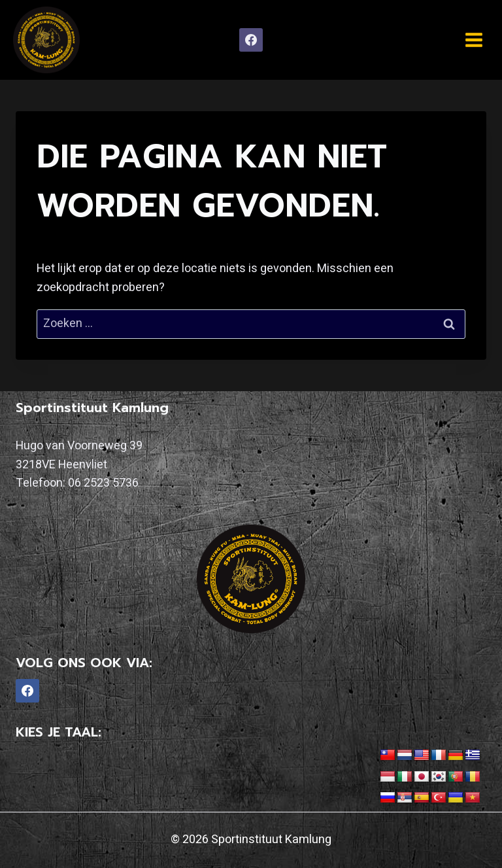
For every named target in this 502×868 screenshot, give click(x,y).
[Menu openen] (474, 40)
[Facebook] (251, 40)
